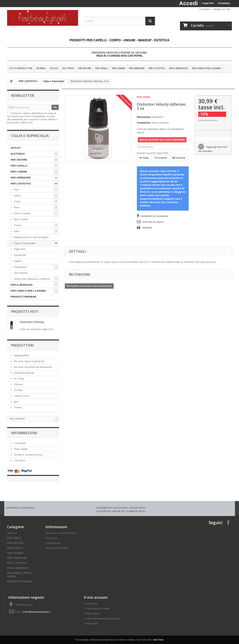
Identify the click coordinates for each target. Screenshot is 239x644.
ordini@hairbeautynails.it (36, 608)
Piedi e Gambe (22, 213)
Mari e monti (20, 219)
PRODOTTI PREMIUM (23, 297)
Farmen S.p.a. (22, 396)
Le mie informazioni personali (101, 615)
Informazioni (24, 433)
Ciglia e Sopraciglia (24, 243)
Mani (16, 207)
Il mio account (96, 593)
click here (158, 640)
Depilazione (20, 267)
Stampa (147, 228)
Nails (16, 231)
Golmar (18, 407)
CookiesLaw (53, 539)
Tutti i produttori (21, 68)
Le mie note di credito (97, 605)
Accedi (188, 3)
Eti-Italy (18, 390)
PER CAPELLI (102, 68)
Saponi (17, 261)
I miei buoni (91, 620)
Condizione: (144, 123)
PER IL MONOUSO (179, 68)
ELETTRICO (68, 68)
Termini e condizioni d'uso (28, 455)
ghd (16, 402)
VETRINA (41, 68)
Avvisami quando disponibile (153, 153)
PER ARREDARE (137, 68)
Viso (16, 190)
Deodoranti (20, 255)
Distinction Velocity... (33, 322)
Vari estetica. (21, 273)
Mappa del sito (222, 9)
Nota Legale (21, 449)
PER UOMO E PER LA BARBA (207, 68)
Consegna (20, 443)
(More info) (27, 122)
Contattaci (224, 3)
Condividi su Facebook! (154, 216)
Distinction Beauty (24, 373)
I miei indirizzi (92, 610)
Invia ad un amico (153, 222)
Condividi (161, 158)
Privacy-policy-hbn (57, 544)
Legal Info (208, 3)
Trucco (17, 225)
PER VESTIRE (85, 68)
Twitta (144, 158)
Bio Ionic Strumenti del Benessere (33, 367)
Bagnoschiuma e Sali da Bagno (31, 237)
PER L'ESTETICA (157, 68)
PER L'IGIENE (118, 68)
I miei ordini (91, 600)
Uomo (17, 195)
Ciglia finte (19, 249)
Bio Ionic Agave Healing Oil (29, 361)
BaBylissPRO (21, 356)
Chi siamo (19, 460)
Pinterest (179, 158)
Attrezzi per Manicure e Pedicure (32, 279)
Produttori (22, 345)
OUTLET (54, 68)
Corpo (17, 201)
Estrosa (18, 384)
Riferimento (144, 117)
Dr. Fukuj (19, 379)
